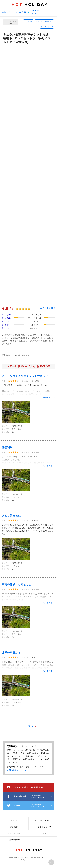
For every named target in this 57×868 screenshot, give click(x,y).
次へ (31, 726)
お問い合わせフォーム (17, 770)
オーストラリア (21, 12)
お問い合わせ (14, 840)
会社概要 (43, 833)
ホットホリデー (6, 12)
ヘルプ (14, 821)
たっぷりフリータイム (44, 21)
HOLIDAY (30, 5)
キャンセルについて (43, 827)
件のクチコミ (48, 308)
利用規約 (14, 827)
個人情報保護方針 (43, 821)
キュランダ (35, 11)
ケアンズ (34, 13)
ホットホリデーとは (14, 833)
